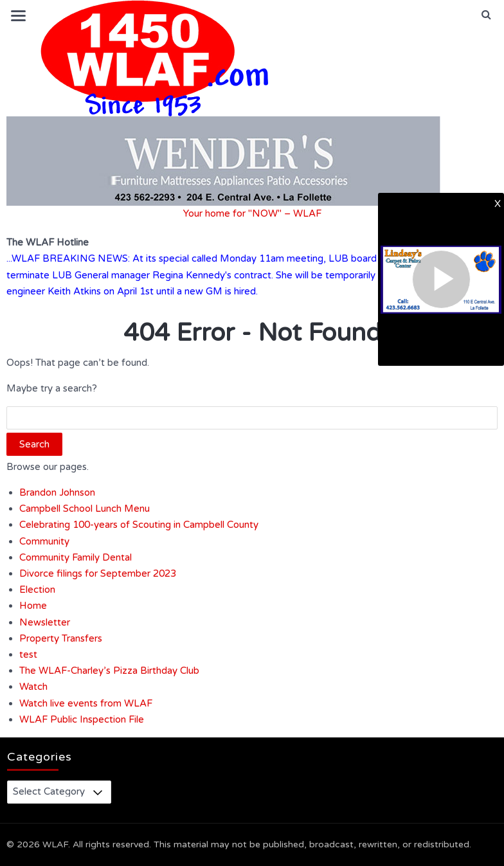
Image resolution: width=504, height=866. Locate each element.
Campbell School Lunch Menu (85, 509)
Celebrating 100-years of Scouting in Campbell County (139, 525)
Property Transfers (61, 638)
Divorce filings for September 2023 (98, 573)
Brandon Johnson (57, 492)
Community (44, 541)
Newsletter (45, 622)
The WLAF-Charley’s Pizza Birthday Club (109, 671)
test (28, 654)
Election (37, 590)
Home (33, 606)
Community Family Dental (76, 557)
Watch (33, 687)
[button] (486, 15)
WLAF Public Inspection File (82, 719)
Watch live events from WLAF (86, 703)
